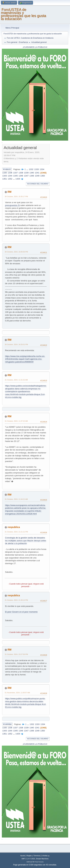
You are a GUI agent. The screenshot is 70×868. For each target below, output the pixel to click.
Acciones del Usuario (38, 184)
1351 (5, 179)
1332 (31, 169)
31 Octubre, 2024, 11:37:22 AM (16, 421)
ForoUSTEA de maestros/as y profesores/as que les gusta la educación (24, 14)
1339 (26, 173)
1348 (32, 176)
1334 (42, 169)
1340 (32, 173)
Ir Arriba (7, 724)
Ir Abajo (7, 169)
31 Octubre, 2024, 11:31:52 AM (16, 380)
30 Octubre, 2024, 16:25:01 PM (16, 344)
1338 (21, 173)
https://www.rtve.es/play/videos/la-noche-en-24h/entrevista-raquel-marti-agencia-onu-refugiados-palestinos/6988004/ (25, 359)
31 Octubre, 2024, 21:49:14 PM (16, 600)
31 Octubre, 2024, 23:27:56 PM (16, 654)
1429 (18, 179)
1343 (5, 176)
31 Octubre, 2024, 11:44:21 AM (16, 499)
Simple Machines (42, 859)
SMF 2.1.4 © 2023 (28, 859)
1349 (37, 176)
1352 (10, 179)
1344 (10, 176)
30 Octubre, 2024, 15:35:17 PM (16, 197)
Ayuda (23, 856)
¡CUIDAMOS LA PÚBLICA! (35, 47)
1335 (5, 173)
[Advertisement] (59, 191)
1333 (37, 169)
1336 (10, 173)
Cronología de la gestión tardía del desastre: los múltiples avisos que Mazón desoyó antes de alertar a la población (26, 541)
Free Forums (39, 862)
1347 (26, 176)
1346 (21, 176)
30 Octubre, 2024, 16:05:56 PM (16, 252)
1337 (16, 173)
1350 (43, 176)
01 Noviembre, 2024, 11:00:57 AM (17, 693)
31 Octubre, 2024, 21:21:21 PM (16, 532)
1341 (37, 173)
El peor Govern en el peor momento (21, 612)
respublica (14, 527)
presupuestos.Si (12, 205)
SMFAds (29, 862)
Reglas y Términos (33, 856)
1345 (16, 176)
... (28, 169)
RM (9, 192)
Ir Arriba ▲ (46, 856)
